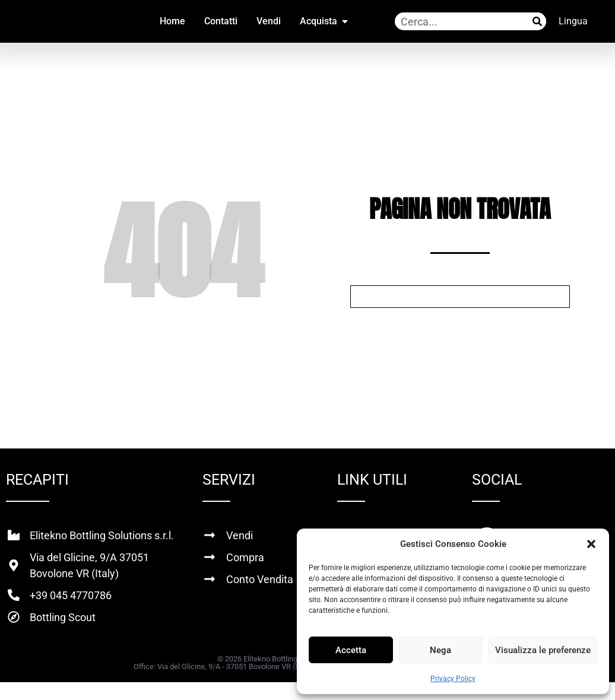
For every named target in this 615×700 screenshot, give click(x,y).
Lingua (573, 21)
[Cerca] (537, 21)
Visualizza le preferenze (543, 650)
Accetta (351, 650)
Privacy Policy (453, 679)
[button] (591, 544)
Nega (440, 650)
